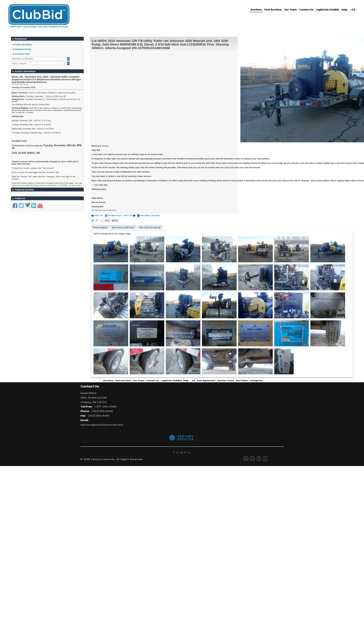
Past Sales (242, 381)
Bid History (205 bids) (123, 228)
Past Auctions (273, 10)
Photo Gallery (100, 228)
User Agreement (206, 381)
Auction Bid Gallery (23, 45)
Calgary (182, 452)
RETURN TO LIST (113, 216)
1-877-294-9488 (105, 407)
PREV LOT (97, 216)
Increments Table (22, 54)
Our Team (291, 10)
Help (344, 10)
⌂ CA (353, 10)
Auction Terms (226, 381)
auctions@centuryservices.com (102, 425)
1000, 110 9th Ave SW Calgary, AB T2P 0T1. (94, 400)
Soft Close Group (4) (150, 228)
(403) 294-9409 (98, 416)
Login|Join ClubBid (327, 10)
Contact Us (306, 10)
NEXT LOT (130, 216)
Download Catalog (23, 49)
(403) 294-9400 (102, 411)
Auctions (256, 10)
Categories (256, 381)
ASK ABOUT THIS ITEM (148, 216)
